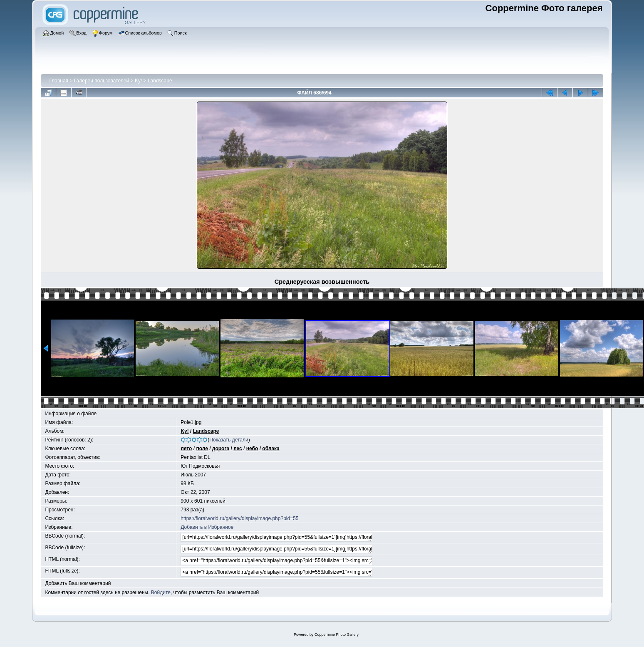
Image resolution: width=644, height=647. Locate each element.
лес (238, 449)
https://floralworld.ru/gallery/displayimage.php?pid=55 (239, 518)
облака (271, 449)
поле (202, 449)
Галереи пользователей (102, 81)
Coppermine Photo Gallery (337, 635)
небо (252, 449)
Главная (59, 81)
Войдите (161, 592)
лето (186, 449)
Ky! (138, 81)
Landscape (160, 81)
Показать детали (229, 440)
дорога (221, 449)
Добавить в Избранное (207, 527)
